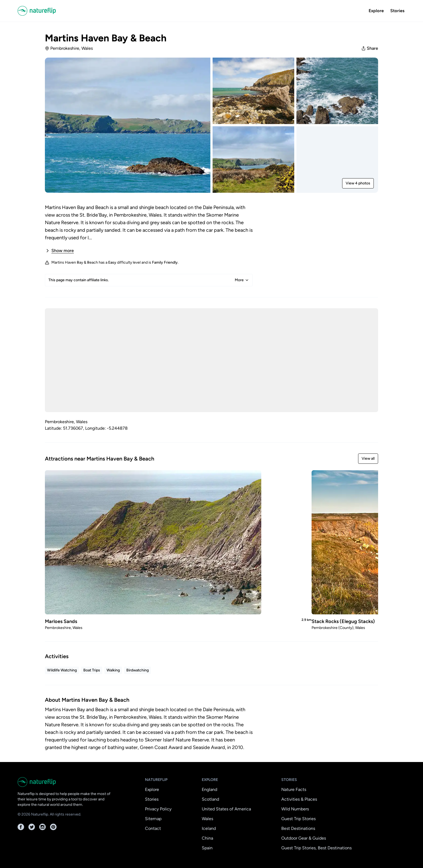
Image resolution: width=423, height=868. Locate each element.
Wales (207, 819)
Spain (207, 848)
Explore (376, 11)
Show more (59, 251)
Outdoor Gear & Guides (304, 838)
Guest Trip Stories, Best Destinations (316, 848)
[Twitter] (32, 827)
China (207, 838)
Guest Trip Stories (298, 819)
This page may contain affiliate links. (149, 280)
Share (370, 48)
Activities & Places (299, 799)
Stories (397, 11)
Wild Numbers (295, 809)
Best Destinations (298, 828)
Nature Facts (294, 789)
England (209, 789)
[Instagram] (42, 827)
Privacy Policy (158, 809)
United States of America (226, 809)
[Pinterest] (53, 827)
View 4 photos (358, 183)
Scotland (210, 799)
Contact (153, 828)
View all (368, 458)
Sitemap (153, 819)
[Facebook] (21, 827)
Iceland (209, 828)
